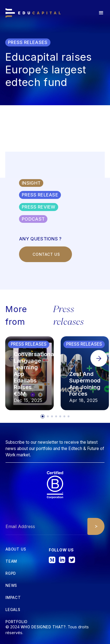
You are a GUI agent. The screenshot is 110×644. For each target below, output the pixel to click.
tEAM (11, 561)
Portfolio (17, 622)
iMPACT (13, 598)
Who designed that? (43, 627)
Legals (13, 610)
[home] (33, 13)
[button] (101, 13)
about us (16, 549)
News (11, 586)
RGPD (11, 574)
